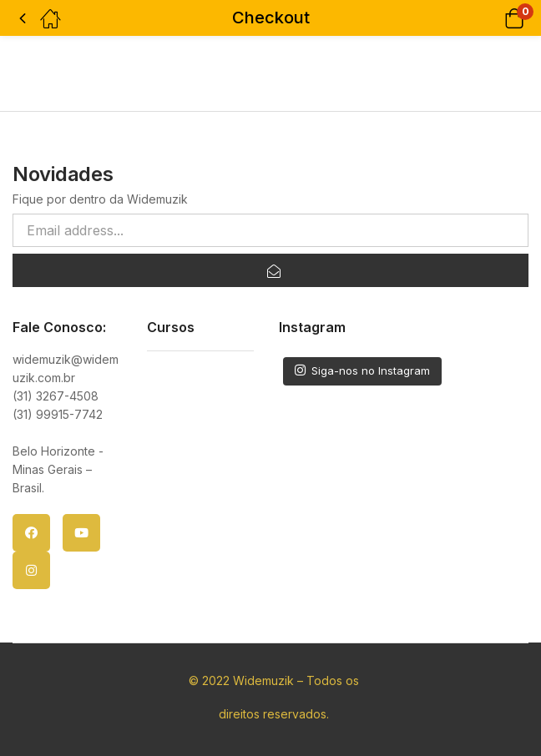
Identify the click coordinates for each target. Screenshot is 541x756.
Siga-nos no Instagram (362, 370)
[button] (493, 18)
